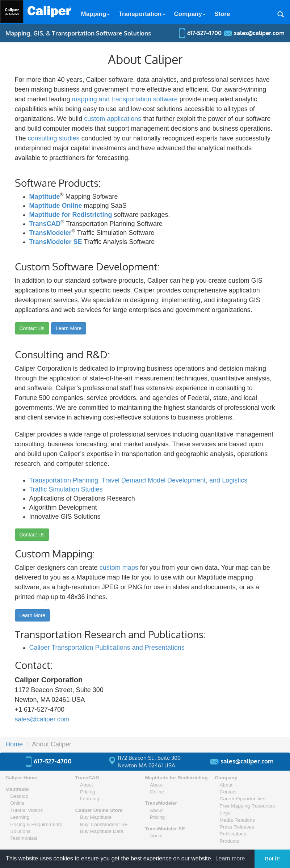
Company (190, 14)
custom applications (113, 119)
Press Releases (237, 827)
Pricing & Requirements (36, 824)
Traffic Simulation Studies (66, 489)
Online (17, 803)
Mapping (96, 14)
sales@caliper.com (42, 719)
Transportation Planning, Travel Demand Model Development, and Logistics (138, 480)
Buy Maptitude (96, 817)
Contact (228, 792)
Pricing (88, 792)
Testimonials (24, 838)
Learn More (69, 328)
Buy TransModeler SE (104, 824)
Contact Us (32, 328)
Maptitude (45, 197)
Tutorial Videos (26, 810)
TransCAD (45, 224)
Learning (20, 817)
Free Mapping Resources (247, 806)
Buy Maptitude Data (102, 831)
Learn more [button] (230, 858)
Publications (233, 834)
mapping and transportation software (125, 99)
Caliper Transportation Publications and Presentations (107, 648)
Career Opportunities (243, 799)
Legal (226, 813)
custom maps (119, 568)
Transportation (142, 14)
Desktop (19, 796)
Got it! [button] (272, 859)
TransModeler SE (56, 242)
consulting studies (54, 138)
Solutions (20, 831)
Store (222, 14)
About (87, 785)
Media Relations (237, 820)
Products (230, 841)
